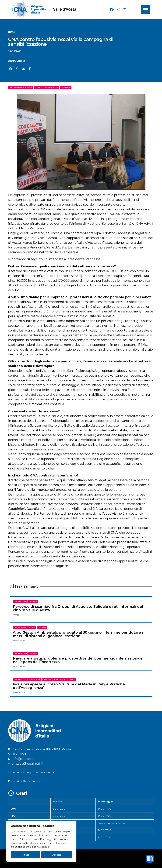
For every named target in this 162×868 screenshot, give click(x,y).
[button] (145, 10)
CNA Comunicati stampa (46, 87)
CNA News (66, 87)
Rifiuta (25, 855)
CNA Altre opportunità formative (27, 679)
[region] (41, 841)
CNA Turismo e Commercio (64, 679)
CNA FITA (32, 628)
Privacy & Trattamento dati (24, 781)
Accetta (57, 855)
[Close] (73, 823)
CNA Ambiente (20, 628)
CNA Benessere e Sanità (21, 87)
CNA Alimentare (20, 602)
